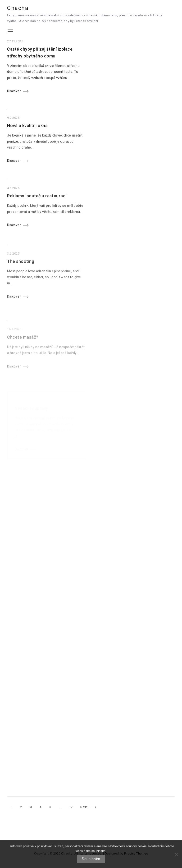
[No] (176, 854)
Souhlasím (91, 859)
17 (71, 807)
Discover (14, 93)
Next (84, 807)
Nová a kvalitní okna (27, 130)
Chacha (18, 8)
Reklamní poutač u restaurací (37, 204)
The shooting (21, 274)
